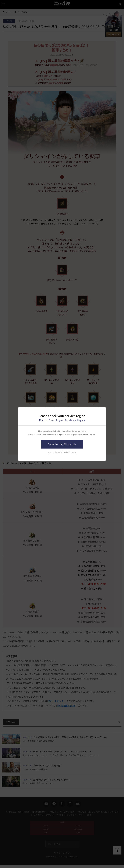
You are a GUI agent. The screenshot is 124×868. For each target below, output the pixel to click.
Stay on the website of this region (62, 452)
